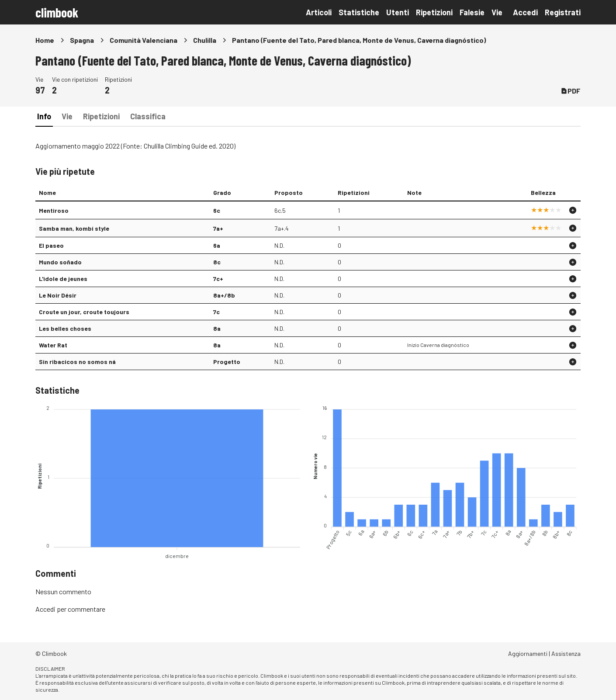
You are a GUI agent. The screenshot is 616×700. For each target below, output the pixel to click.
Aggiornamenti (528, 653)
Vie (497, 12)
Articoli (319, 12)
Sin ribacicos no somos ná (77, 362)
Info (44, 116)
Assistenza (566, 653)
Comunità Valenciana (144, 40)
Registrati (563, 12)
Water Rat (53, 345)
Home (45, 40)
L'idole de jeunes (63, 279)
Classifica (148, 116)
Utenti (398, 12)
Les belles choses (65, 328)
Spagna (82, 40)
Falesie (472, 12)
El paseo (51, 245)
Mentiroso (54, 210)
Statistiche (359, 12)
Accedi (525, 12)
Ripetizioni (434, 12)
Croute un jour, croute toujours (84, 312)
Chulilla (205, 40)
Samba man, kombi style (74, 228)
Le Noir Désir (58, 295)
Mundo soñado (60, 262)
